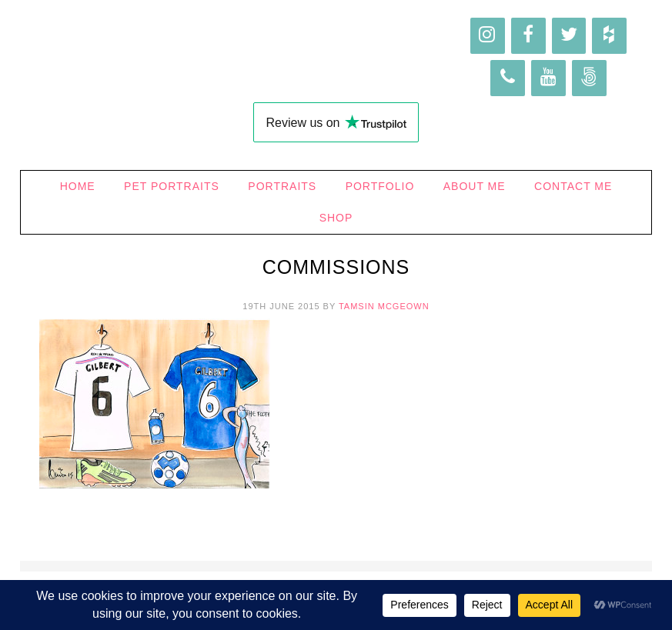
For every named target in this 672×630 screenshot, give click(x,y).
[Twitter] (569, 36)
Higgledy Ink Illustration (336, 54)
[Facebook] (528, 36)
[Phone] (508, 78)
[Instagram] (488, 36)
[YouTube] (548, 78)
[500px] (589, 78)
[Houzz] (609, 36)
